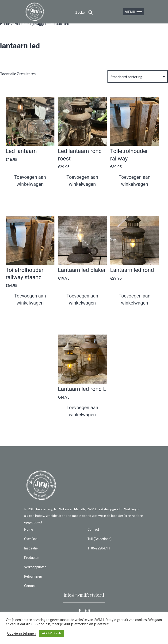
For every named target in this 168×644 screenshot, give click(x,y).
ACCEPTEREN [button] (52, 633)
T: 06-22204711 (99, 548)
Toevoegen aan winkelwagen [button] (30, 181)
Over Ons (31, 539)
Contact (30, 586)
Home (5, 24)
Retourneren (33, 576)
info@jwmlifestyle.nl (84, 595)
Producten (32, 558)
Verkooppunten (35, 567)
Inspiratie (31, 548)
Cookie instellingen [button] (21, 633)
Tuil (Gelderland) (99, 539)
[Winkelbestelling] (138, 77)
